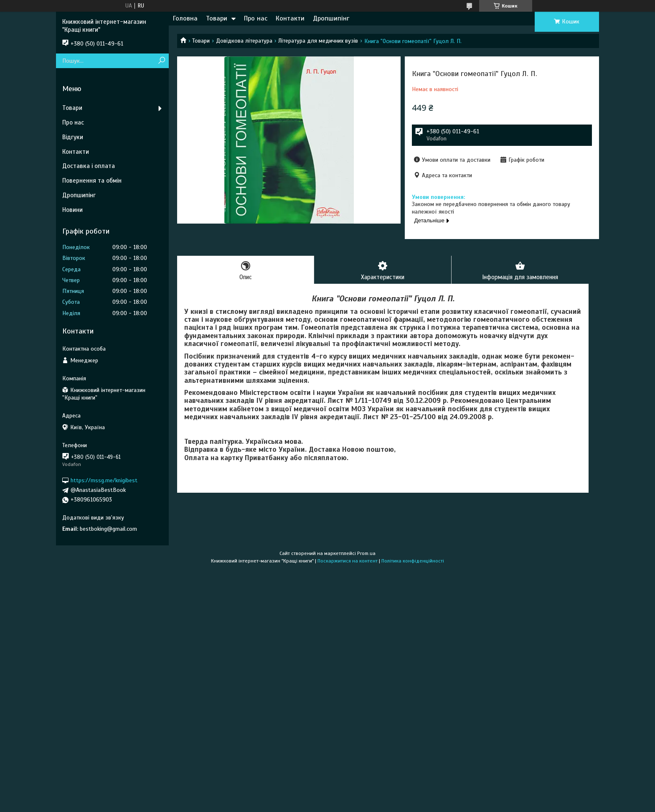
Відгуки (73, 137)
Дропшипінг (331, 18)
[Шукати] (161, 61)
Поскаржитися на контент (348, 561)
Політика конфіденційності (413, 561)
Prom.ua (366, 553)
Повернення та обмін (92, 181)
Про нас (256, 18)
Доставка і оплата (89, 166)
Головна (185, 18)
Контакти (290, 18)
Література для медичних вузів (318, 41)
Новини (72, 210)
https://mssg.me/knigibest (104, 480)
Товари (217, 18)
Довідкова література (244, 41)
